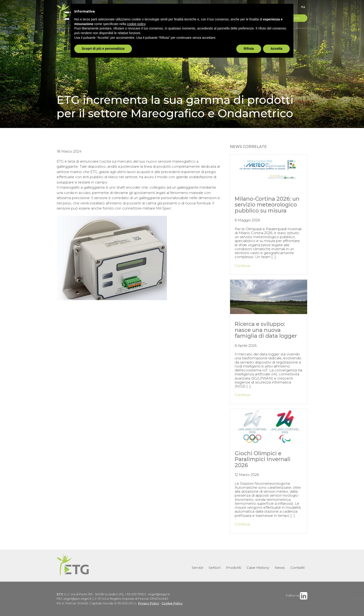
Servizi (197, 568)
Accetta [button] (276, 49)
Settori (215, 568)
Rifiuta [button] (249, 49)
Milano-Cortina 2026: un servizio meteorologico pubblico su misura (267, 205)
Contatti (297, 568)
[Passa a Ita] (302, 7)
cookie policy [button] (136, 24)
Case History (258, 568)
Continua (242, 266)
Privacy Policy (148, 603)
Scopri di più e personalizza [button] (103, 49)
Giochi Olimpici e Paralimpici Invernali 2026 (263, 459)
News (280, 568)
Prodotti (234, 568)
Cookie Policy (172, 603)
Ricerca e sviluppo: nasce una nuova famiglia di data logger (266, 330)
